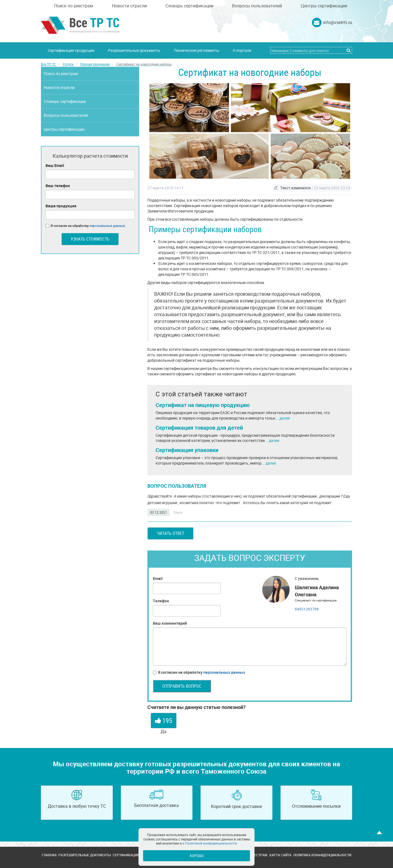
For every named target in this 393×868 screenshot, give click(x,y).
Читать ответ (170, 533)
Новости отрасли (129, 6)
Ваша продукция (61, 206)
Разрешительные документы (134, 50)
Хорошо (197, 856)
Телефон (161, 601)
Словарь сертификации (189, 6)
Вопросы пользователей (257, 6)
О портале (242, 50)
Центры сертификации (324, 6)
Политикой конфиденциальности (211, 843)
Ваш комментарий (170, 623)
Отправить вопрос (182, 686)
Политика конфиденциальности (322, 855)
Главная (49, 855)
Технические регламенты (196, 50)
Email (158, 578)
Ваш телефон (58, 186)
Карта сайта (280, 855)
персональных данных (224, 672)
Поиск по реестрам (74, 6)
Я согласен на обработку (199, 672)
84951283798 (307, 609)
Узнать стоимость (90, 239)
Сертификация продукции (71, 50)
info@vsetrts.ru (337, 22)
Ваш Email (55, 165)
